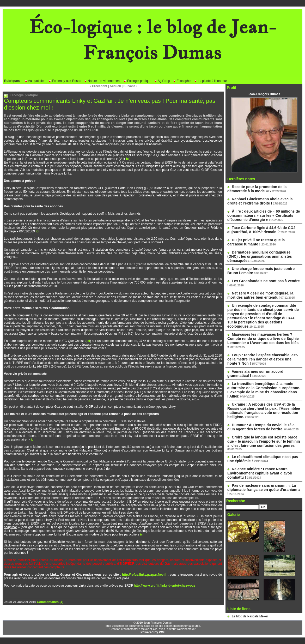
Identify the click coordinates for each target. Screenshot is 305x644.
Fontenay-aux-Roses (65, 81)
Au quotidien (35, 81)
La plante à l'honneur (211, 81)
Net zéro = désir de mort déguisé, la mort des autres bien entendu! (260, 295)
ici (128, 159)
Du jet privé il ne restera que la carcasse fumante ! (256, 242)
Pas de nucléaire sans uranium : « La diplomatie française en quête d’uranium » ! (264, 490)
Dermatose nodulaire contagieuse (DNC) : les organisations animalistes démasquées (260, 256)
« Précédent (98, 86)
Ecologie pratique (137, 81)
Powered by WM (152, 632)
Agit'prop (162, 81)
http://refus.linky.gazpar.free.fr (144, 575)
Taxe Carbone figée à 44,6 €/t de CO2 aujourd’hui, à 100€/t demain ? (261, 230)
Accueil (115, 86)
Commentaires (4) (50, 602)
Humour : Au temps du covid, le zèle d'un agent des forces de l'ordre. (261, 427)
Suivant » (130, 86)
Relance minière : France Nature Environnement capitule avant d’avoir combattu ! (260, 473)
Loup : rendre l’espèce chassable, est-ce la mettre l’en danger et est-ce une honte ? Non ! (263, 359)
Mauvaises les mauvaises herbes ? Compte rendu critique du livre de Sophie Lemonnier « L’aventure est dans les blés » (263, 341)
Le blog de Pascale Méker (250, 616)
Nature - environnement (102, 81)
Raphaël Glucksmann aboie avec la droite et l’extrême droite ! (260, 201)
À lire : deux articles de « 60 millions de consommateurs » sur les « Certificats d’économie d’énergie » (264, 215)
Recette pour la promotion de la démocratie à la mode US (257, 189)
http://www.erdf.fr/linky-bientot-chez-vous (164, 586)
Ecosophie (182, 81)
